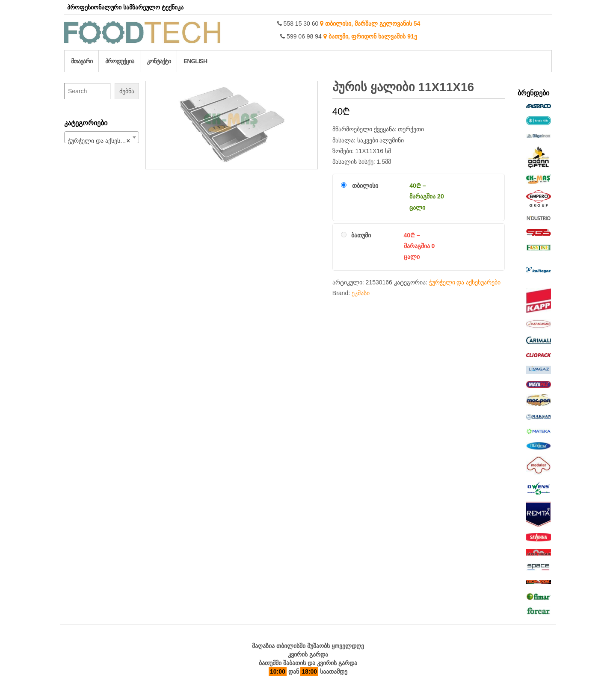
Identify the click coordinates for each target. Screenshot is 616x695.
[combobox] (102, 137)
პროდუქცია (120, 61)
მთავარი (82, 61)
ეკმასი (361, 293)
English (195, 61)
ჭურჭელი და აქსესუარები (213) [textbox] (103, 141)
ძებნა (127, 91)
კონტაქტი (159, 61)
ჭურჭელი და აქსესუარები (465, 282)
